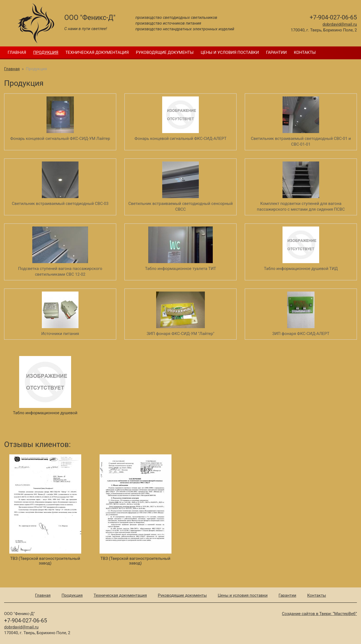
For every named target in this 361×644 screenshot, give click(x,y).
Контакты (305, 52)
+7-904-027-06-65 (333, 17)
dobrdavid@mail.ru (340, 24)
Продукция (46, 52)
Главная (17, 52)
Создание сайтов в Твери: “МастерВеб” (319, 614)
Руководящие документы (165, 52)
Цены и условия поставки (230, 52)
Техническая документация (97, 52)
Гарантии (276, 52)
